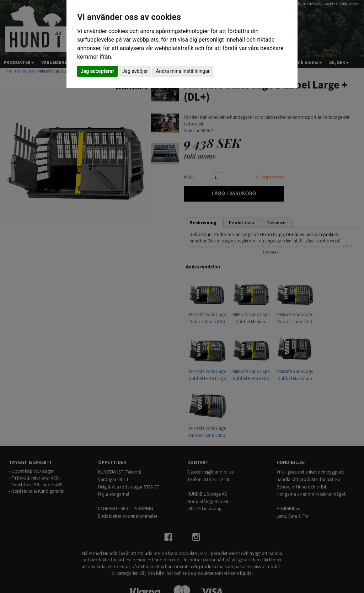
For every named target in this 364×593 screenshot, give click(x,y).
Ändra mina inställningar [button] (183, 71)
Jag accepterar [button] (97, 71)
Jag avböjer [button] (135, 71)
